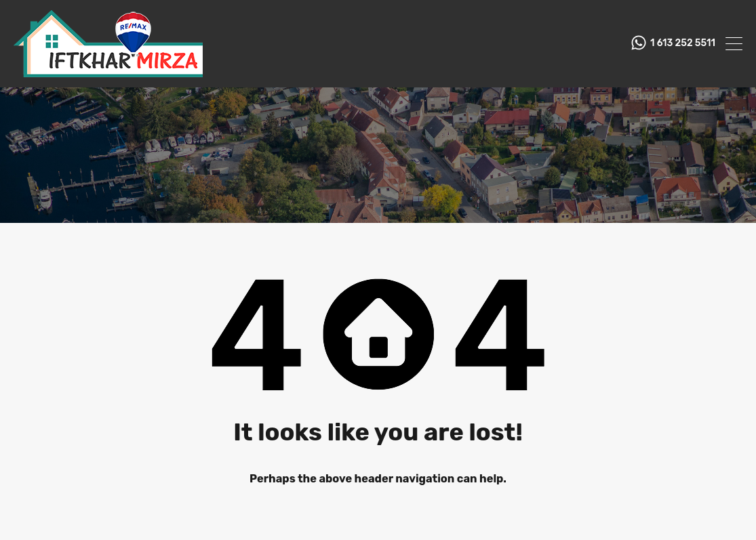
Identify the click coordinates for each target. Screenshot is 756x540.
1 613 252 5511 (683, 43)
